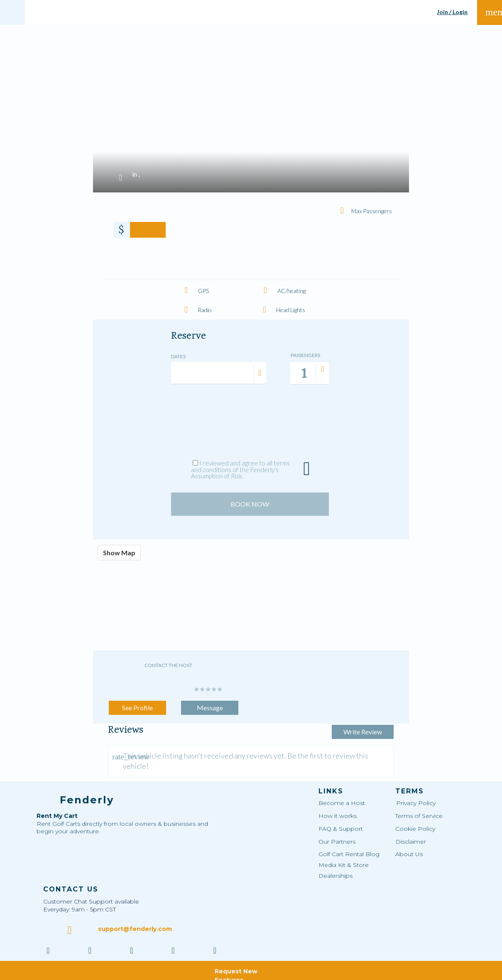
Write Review (347, 701)
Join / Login (452, 12)
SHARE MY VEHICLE (271, 12)
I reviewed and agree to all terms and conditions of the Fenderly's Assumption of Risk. (240, 469)
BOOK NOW (250, 498)
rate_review (116, 746)
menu (490, 12)
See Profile (137, 701)
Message (210, 701)
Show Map (119, 546)
